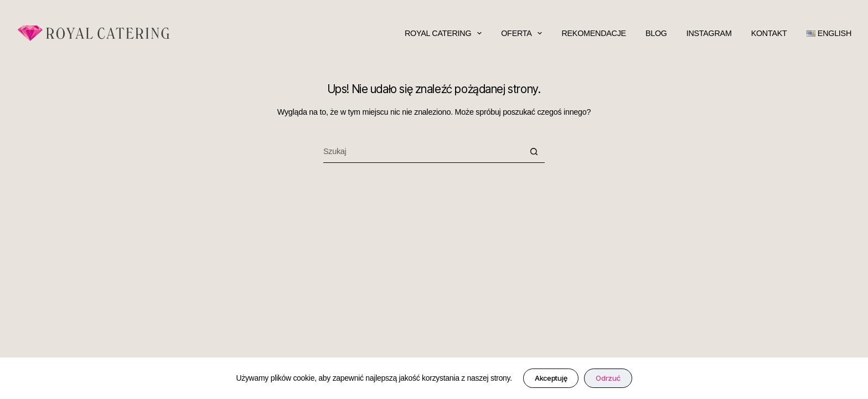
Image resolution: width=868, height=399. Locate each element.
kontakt (769, 33)
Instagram (709, 33)
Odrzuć (608, 378)
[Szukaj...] (423, 152)
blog (656, 33)
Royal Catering (443, 33)
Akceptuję (551, 378)
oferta (521, 33)
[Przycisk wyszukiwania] (534, 152)
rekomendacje (593, 33)
